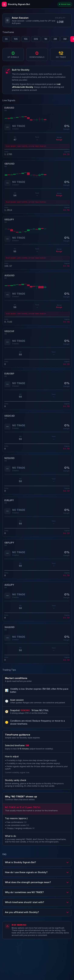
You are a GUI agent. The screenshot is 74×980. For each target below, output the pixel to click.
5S (6, 39)
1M (46, 39)
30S (36, 39)
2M (55, 39)
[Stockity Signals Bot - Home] (29, 4)
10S (16, 39)
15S (26, 39)
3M (65, 39)
